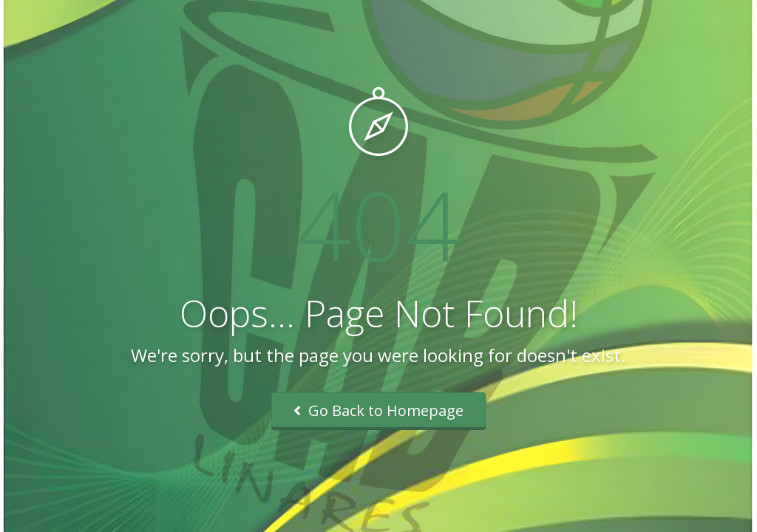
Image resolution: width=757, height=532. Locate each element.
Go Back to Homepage (378, 410)
